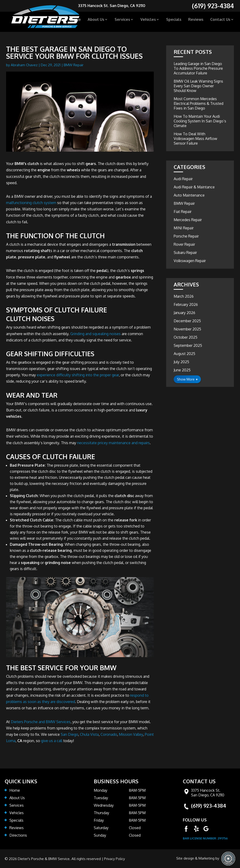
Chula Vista (89, 734)
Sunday (100, 835)
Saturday (101, 828)
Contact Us (220, 21)
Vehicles (148, 21)
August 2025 (184, 354)
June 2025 (182, 370)
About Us (96, 21)
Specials (174, 21)
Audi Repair (183, 179)
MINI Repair (184, 228)
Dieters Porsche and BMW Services (41, 722)
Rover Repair (184, 244)
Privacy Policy (115, 859)
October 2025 (186, 337)
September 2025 (188, 345)
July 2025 (181, 362)
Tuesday (101, 798)
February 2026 (186, 304)
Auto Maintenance (189, 195)
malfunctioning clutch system (31, 203)
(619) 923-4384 (209, 806)
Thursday (101, 813)
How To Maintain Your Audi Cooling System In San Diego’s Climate (200, 121)
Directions (18, 835)
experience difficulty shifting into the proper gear (78, 375)
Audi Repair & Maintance (194, 187)
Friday (99, 820)
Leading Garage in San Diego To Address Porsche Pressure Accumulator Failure (198, 68)
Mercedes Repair (188, 220)
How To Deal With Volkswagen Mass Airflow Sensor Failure (195, 139)
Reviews (196, 21)
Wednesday (104, 805)
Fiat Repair (183, 212)
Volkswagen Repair (190, 261)
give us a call (52, 741)
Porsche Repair (186, 236)
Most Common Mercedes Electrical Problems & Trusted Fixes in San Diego (199, 103)
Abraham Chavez (24, 65)
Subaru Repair (185, 253)
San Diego (69, 734)
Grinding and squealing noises (96, 334)
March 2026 (184, 296)
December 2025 (187, 321)
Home (76, 21)
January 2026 (184, 313)
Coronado (109, 734)
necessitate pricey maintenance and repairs (113, 443)
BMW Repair (74, 65)
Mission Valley (131, 734)
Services (122, 21)
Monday (101, 790)
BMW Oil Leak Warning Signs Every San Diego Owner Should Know (198, 86)
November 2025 (187, 329)
